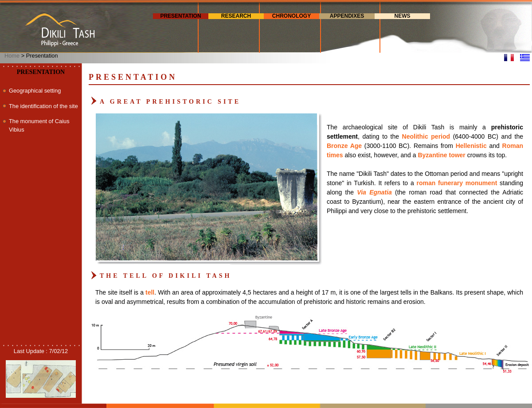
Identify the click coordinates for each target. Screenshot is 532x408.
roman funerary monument (457, 183)
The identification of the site (43, 106)
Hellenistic (471, 146)
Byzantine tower (441, 155)
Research (236, 16)
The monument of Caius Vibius (39, 125)
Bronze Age (344, 146)
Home (12, 56)
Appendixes (347, 16)
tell (150, 292)
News (403, 16)
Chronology (291, 16)
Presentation (180, 16)
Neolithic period (426, 136)
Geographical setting (35, 91)
